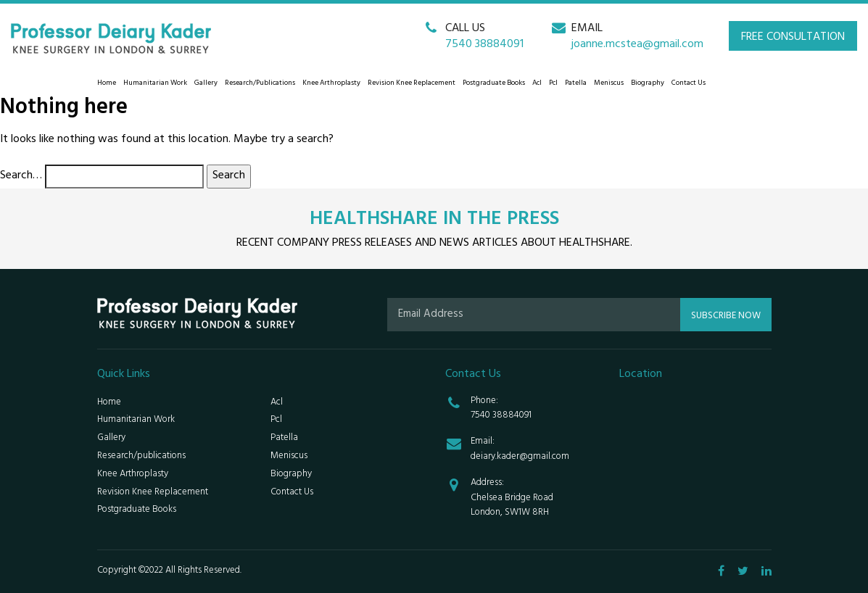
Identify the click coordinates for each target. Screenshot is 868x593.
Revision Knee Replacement (412, 84)
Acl (537, 84)
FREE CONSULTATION (793, 38)
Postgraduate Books (494, 84)
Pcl (553, 84)
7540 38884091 (484, 45)
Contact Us (689, 84)
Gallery (206, 84)
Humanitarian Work (155, 84)
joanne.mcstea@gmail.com (637, 45)
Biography (648, 84)
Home (107, 84)
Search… (21, 177)
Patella (576, 84)
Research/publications (260, 84)
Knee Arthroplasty (331, 84)
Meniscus (609, 84)
